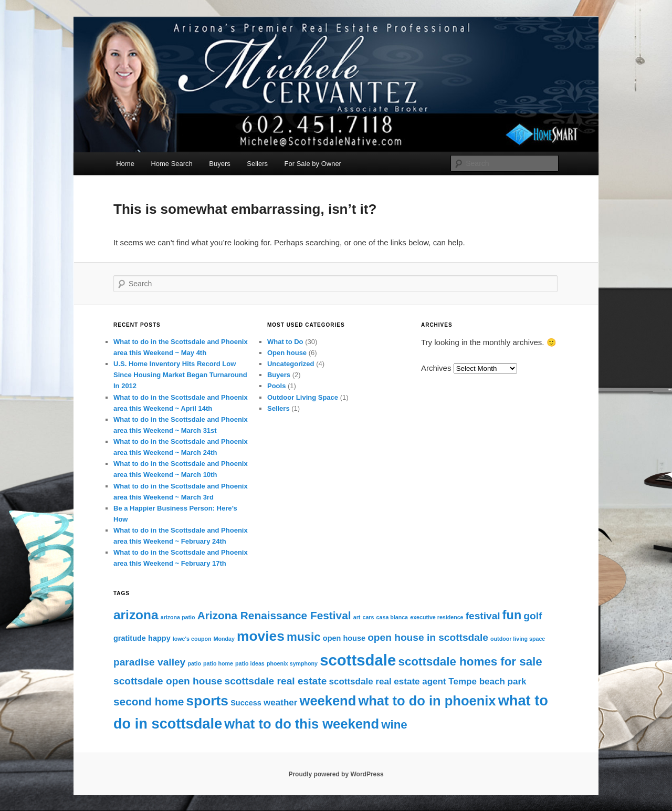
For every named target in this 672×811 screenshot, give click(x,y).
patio (194, 663)
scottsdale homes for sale (470, 662)
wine (394, 725)
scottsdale (358, 660)
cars (369, 617)
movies (261, 636)
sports (207, 701)
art (357, 617)
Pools (276, 386)
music (304, 637)
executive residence (437, 617)
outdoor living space (518, 639)
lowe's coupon (192, 639)
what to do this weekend (302, 724)
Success (246, 703)
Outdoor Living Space (303, 397)
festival (483, 616)
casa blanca (392, 617)
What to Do (285, 342)
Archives (436, 368)
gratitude (130, 638)
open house (344, 638)
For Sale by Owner (313, 164)
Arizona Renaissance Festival (274, 615)
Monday (224, 639)
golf (533, 616)
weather (280, 703)
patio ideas (250, 663)
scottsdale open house (168, 681)
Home (125, 164)
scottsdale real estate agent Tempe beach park (427, 682)
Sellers (257, 164)
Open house (287, 353)
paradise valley (149, 662)
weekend (328, 701)
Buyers (219, 164)
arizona (136, 615)
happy (159, 638)
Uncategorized (291, 364)
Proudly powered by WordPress (336, 774)
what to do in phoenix (427, 701)
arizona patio (178, 617)
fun (512, 615)
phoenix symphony (292, 663)
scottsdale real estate (276, 681)
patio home (218, 663)
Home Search (171, 164)
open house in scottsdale (428, 637)
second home (149, 701)
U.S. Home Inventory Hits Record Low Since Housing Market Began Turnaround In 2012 (180, 375)
